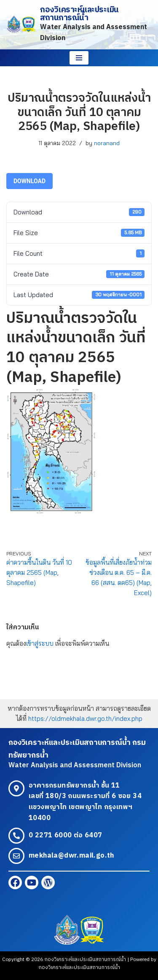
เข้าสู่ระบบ (40, 643)
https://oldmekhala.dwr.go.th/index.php (85, 719)
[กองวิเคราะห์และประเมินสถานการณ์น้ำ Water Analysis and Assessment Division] (79, 25)
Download (29, 181)
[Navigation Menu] (79, 58)
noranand (107, 143)
